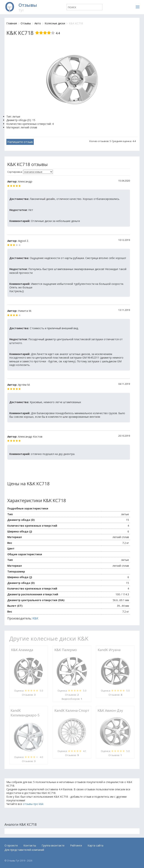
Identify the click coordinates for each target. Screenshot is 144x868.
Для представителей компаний (24, 850)
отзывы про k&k (33, 804)
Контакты (30, 845)
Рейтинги (76, 845)
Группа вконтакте (53, 845)
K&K (35, 618)
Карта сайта (95, 845)
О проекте (11, 845)
